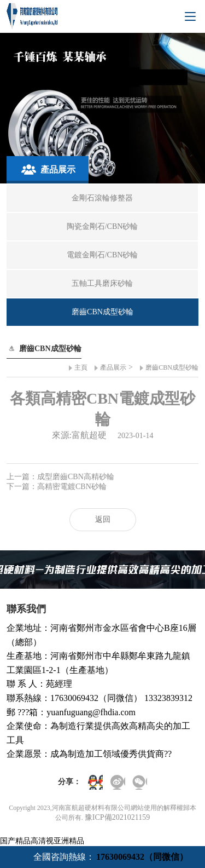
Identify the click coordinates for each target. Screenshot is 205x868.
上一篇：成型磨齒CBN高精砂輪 (60, 477)
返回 (103, 519)
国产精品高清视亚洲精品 (42, 841)
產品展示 (113, 367)
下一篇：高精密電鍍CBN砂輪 (57, 487)
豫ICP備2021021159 (117, 817)
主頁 (81, 367)
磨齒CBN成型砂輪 (172, 367)
